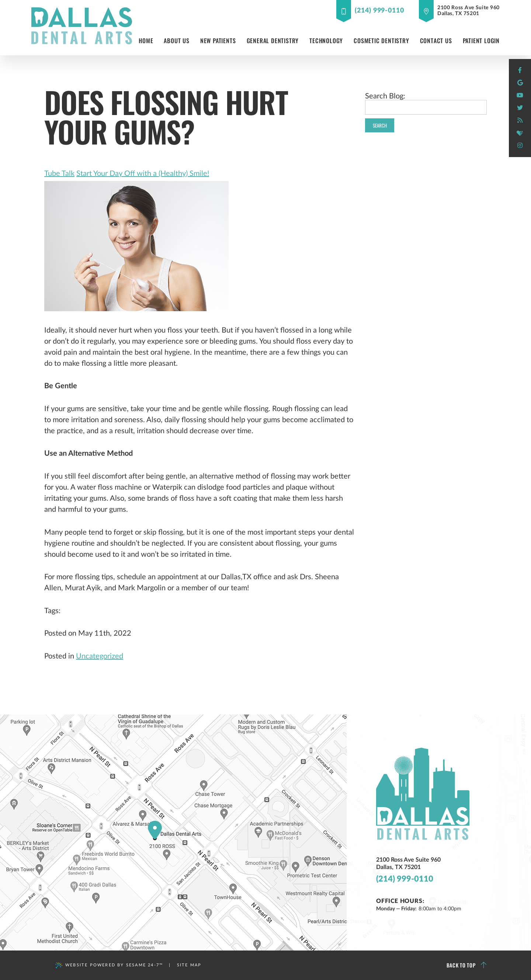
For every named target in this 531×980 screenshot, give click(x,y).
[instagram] (520, 146)
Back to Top (467, 965)
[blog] (520, 121)
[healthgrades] (520, 133)
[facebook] (520, 70)
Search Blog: (385, 96)
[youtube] (520, 95)
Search (380, 125)
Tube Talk (59, 174)
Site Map (189, 965)
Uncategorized (100, 656)
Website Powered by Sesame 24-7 (109, 965)
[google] (520, 83)
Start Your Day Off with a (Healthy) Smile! (143, 174)
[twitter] (520, 108)
